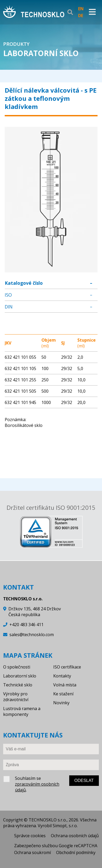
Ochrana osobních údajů (75, 836)
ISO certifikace (67, 667)
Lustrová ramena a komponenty (22, 711)
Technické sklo (18, 685)
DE (81, 16)
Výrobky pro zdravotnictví (16, 697)
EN (81, 9)
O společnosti (17, 667)
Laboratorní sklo (20, 676)
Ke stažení (63, 694)
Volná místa (65, 685)
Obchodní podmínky (76, 852)
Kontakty (62, 676)
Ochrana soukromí (33, 852)
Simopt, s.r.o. (65, 826)
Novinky (61, 703)
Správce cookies (30, 836)
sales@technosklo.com (32, 635)
